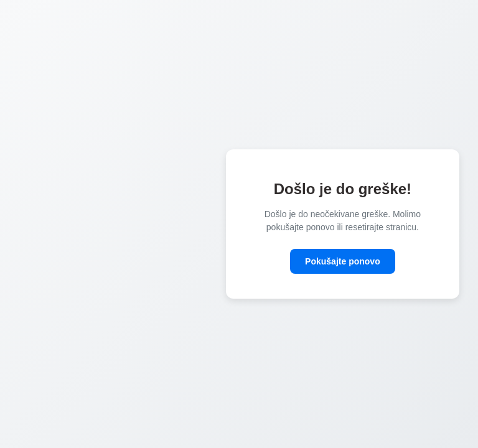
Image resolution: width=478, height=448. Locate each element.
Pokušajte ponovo (343, 261)
